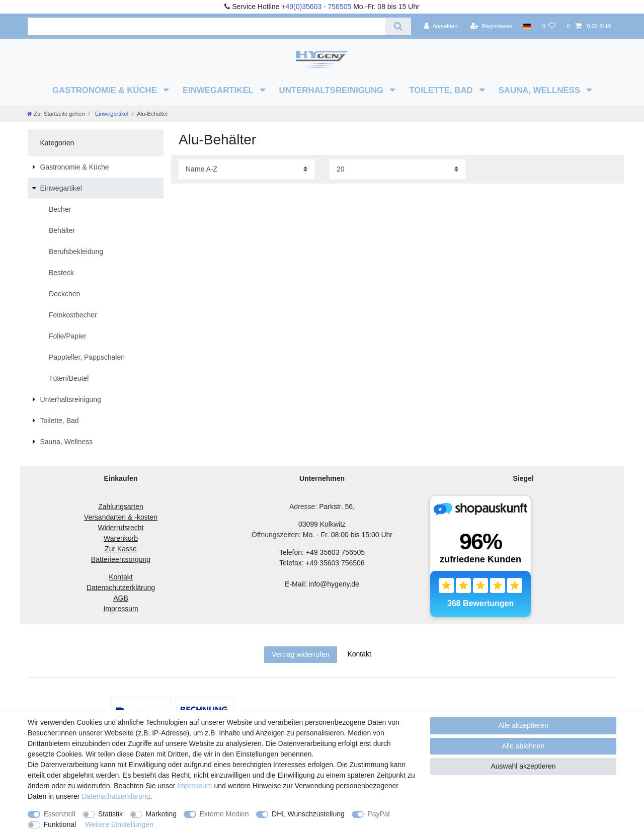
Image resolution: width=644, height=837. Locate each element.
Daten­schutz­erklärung (116, 796)
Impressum (194, 786)
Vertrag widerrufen (300, 654)
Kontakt (359, 654)
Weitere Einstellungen (119, 824)
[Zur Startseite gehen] (56, 114)
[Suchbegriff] (207, 26)
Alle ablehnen (524, 746)
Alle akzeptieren (523, 725)
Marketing (161, 814)
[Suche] (398, 26)
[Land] (527, 26)
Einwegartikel (219, 90)
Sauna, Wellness (541, 90)
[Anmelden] (441, 26)
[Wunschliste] (549, 26)
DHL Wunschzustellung (308, 814)
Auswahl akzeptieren (523, 766)
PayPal (378, 814)
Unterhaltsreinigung (333, 90)
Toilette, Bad (442, 90)
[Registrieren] (491, 26)
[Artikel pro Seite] (397, 169)
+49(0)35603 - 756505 (316, 7)
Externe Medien (224, 814)
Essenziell (60, 814)
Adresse (302, 507)
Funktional (60, 824)
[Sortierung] (247, 169)
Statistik (110, 814)
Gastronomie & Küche (106, 90)
